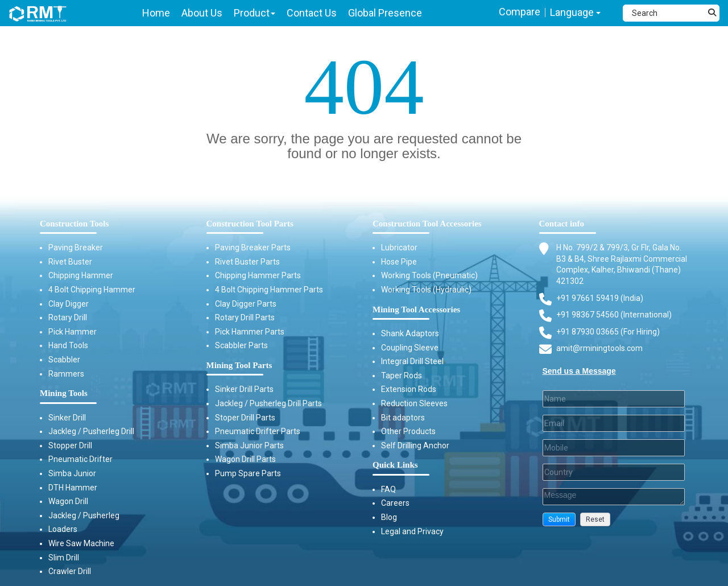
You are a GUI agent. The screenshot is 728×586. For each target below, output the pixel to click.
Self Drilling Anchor (415, 445)
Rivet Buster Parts (247, 262)
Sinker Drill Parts (244, 389)
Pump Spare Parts (248, 473)
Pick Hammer (73, 332)
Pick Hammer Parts (250, 332)
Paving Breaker (76, 247)
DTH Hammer (73, 488)
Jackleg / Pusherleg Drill (91, 431)
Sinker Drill (67, 418)
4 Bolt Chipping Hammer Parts (269, 290)
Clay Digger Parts (246, 304)
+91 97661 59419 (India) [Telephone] (600, 298)
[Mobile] (614, 448)
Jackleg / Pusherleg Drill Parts (268, 403)
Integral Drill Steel (412, 361)
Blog (389, 517)
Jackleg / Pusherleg (84, 515)
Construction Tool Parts (250, 224)
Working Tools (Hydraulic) (426, 290)
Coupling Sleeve (410, 348)
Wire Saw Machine (81, 543)
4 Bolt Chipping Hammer (92, 290)
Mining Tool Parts (239, 365)
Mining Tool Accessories (416, 309)
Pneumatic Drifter (80, 459)
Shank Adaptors (410, 333)
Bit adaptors (403, 418)
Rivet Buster (70, 262)
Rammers (66, 374)
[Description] (614, 497)
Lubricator (399, 247)
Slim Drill (64, 558)
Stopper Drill (70, 445)
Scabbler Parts (241, 345)
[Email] (614, 423)
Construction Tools (74, 224)
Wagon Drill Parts (245, 459)
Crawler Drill (70, 571)
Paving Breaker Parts (253, 247)
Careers (395, 503)
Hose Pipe (399, 262)
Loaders (63, 529)
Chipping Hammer (81, 275)
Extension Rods (409, 389)
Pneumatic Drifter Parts (258, 431)
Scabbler (64, 360)
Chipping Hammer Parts (258, 275)
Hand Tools (68, 345)
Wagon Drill (68, 501)
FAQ (388, 489)
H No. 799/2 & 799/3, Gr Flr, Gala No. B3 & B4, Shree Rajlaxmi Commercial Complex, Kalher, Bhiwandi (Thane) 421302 (622, 264)
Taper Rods (402, 375)
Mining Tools (64, 393)
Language (575, 12)
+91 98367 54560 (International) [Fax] (614, 315)
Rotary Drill (68, 317)
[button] (559, 520)
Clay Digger (69, 304)
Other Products (408, 431)
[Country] (614, 472)
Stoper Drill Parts (245, 418)
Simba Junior (72, 473)
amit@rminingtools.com (599, 349)
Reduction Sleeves (414, 403)
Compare (520, 12)
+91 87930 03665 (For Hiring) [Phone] (608, 332)
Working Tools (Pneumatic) (429, 275)
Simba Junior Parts (249, 445)
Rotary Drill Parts (245, 317)
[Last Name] (614, 399)
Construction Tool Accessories (427, 224)
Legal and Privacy (412, 531)
